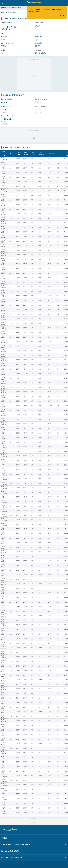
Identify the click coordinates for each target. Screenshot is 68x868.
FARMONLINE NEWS (34, 851)
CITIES (34, 838)
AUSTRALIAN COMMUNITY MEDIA (34, 844)
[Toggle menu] (3, 3)
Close (62, 15)
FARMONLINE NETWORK (34, 858)
